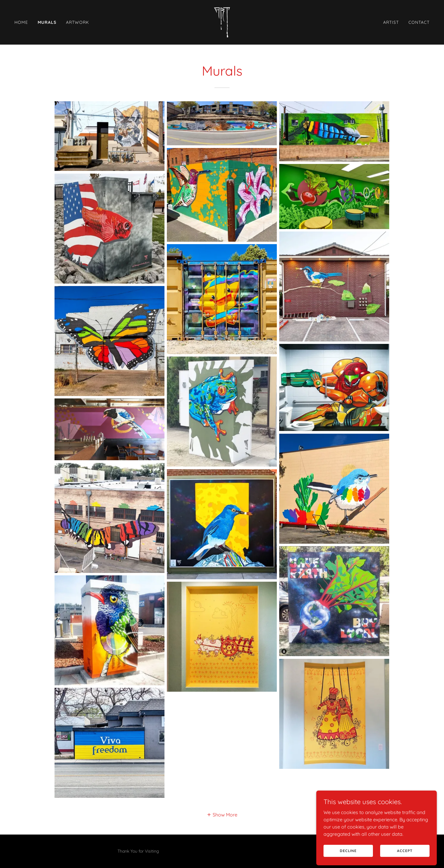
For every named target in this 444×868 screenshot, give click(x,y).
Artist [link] (391, 22)
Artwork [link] (77, 22)
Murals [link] (47, 22)
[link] (222, 22)
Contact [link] (419, 22)
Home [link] (21, 22)
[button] (222, 814)
